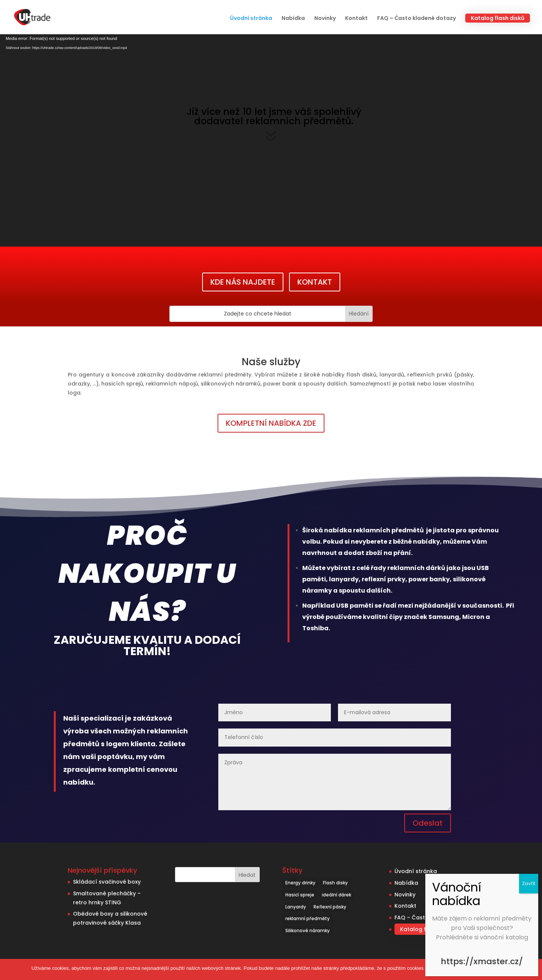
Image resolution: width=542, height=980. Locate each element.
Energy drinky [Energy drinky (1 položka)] (300, 883)
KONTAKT (315, 282)
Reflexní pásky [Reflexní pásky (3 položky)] (330, 907)
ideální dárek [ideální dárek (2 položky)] (336, 895)
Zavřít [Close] (529, 883)
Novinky (325, 19)
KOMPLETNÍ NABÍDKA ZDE (271, 423)
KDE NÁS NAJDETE (243, 282)
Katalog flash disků (498, 18)
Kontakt (356, 19)
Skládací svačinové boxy (107, 882)
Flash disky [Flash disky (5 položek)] (335, 883)
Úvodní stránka (251, 19)
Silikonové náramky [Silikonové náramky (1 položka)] (308, 930)
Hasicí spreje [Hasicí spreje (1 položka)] (300, 895)
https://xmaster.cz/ (482, 961)
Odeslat (428, 823)
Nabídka (293, 19)
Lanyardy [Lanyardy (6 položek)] (296, 907)
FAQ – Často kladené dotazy (416, 19)
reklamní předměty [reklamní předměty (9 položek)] (308, 918)
